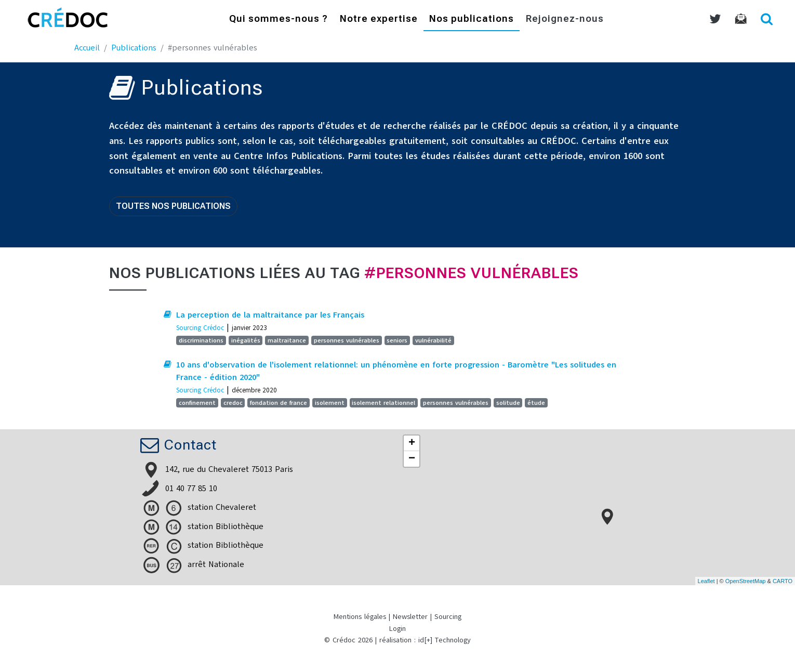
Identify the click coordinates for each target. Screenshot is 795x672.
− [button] (412, 459)
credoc (233, 403)
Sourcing (448, 617)
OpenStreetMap (746, 581)
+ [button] (412, 443)
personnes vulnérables (347, 340)
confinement (197, 403)
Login (398, 629)
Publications (134, 48)
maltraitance (287, 340)
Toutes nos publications (173, 206)
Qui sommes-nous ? (279, 19)
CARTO (783, 581)
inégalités (246, 340)
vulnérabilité (433, 340)
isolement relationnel (383, 403)
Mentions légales (360, 617)
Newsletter (410, 617)
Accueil (87, 48)
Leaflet (706, 581)
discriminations (201, 340)
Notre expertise (379, 19)
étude (536, 403)
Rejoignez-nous (565, 19)
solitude (508, 403)
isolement (330, 403)
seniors (397, 340)
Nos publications (472, 19)
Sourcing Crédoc (200, 328)
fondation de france (279, 403)
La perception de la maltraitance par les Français (270, 315)
